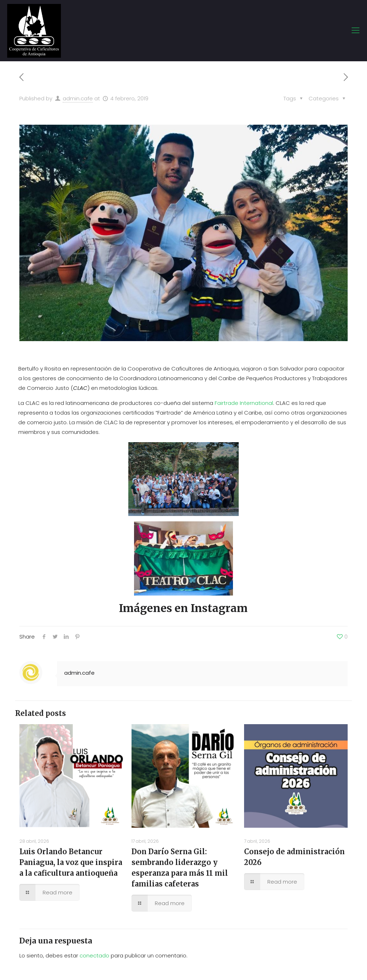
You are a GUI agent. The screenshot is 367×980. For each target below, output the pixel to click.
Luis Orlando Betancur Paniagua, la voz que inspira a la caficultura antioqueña (71, 862)
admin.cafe (78, 98)
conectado (94, 955)
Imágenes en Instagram (183, 608)
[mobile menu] (356, 30)
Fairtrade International (244, 403)
